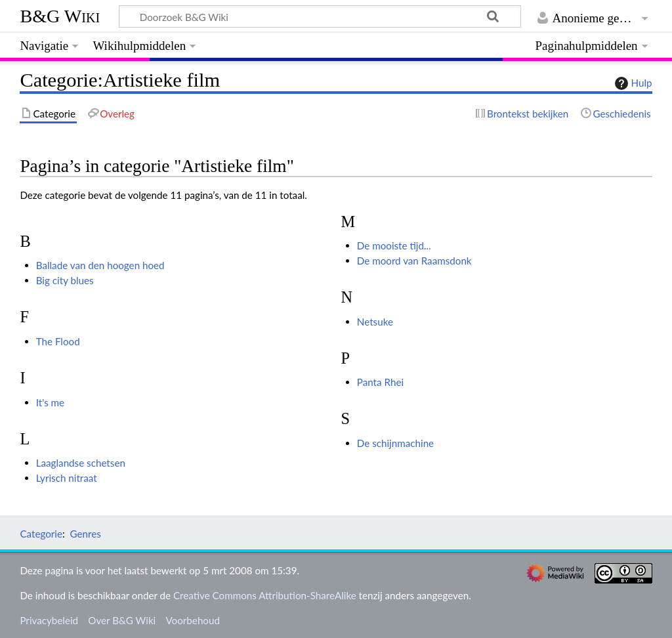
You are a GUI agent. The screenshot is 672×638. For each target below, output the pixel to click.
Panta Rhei (380, 382)
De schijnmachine (395, 443)
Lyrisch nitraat (67, 478)
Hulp (632, 83)
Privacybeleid (49, 620)
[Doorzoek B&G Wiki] (320, 16)
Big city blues (65, 280)
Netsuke (375, 322)
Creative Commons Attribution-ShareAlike (265, 595)
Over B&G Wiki (122, 620)
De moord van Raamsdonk (414, 261)
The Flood (58, 341)
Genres (85, 534)
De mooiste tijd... (394, 245)
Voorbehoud (192, 620)
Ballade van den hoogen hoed (100, 265)
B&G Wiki (60, 16)
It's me (50, 402)
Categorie (41, 534)
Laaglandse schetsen (81, 463)
